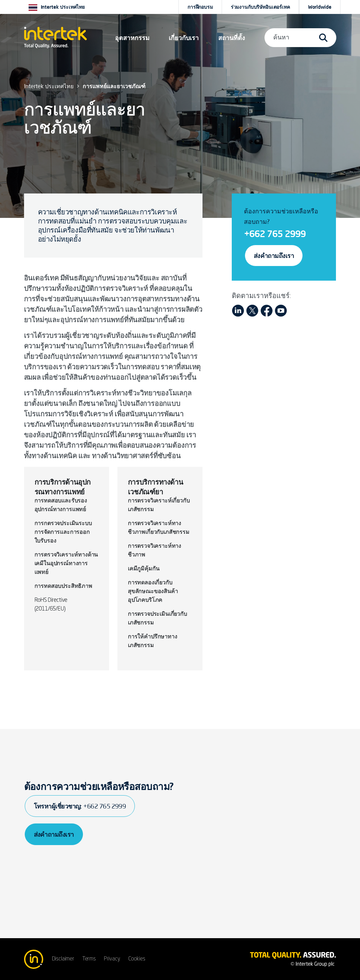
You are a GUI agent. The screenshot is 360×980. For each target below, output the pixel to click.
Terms (89, 959)
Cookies (137, 959)
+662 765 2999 (275, 234)
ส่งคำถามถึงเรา (274, 256)
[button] (132, 38)
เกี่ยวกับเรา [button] (184, 38)
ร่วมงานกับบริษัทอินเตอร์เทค (260, 7)
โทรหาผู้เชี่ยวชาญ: (80, 806)
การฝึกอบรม (200, 7)
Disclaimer (63, 959)
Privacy (112, 959)
